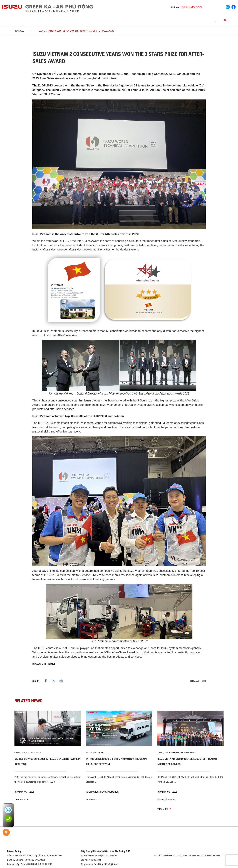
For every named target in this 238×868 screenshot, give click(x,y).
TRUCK (101, 753)
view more (21, 799)
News (31, 792)
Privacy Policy (14, 851)
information (21, 792)
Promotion (113, 792)
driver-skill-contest (179, 753)
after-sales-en (34, 753)
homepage (19, 31)
